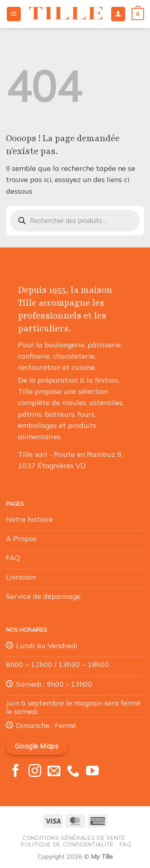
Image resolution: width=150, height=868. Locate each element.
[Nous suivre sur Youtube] (92, 772)
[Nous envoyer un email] (54, 772)
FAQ (125, 844)
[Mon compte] (118, 14)
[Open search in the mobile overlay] (75, 221)
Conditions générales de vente (74, 838)
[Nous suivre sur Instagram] (35, 772)
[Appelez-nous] (73, 772)
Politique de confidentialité (67, 844)
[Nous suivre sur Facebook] (16, 772)
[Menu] (14, 14)
